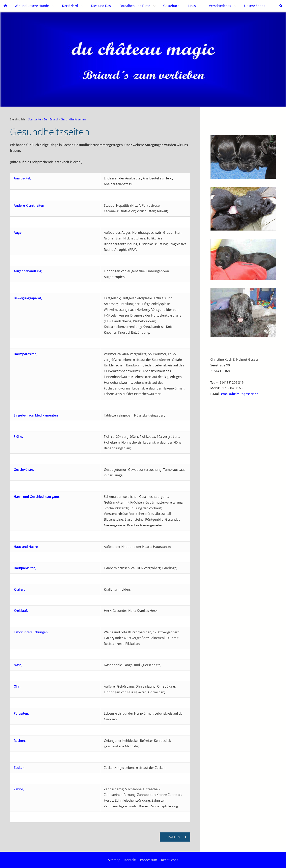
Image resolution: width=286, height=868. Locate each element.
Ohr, (17, 686)
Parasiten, (21, 713)
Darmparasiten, (26, 354)
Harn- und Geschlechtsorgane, (37, 497)
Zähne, (19, 789)
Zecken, (19, 768)
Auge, (18, 232)
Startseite (35, 119)
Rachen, (20, 741)
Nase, (18, 665)
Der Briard (51, 119)
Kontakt (130, 860)
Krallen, (19, 589)
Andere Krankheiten (29, 205)
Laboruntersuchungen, (31, 632)
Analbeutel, (22, 178)
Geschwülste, (24, 470)
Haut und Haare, (26, 547)
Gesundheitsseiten (73, 119)
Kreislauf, (21, 611)
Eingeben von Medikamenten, (36, 415)
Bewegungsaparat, (28, 298)
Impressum (149, 860)
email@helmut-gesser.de (240, 394)
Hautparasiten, (25, 568)
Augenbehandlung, (28, 271)
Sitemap (114, 860)
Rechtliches (170, 860)
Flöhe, (18, 437)
